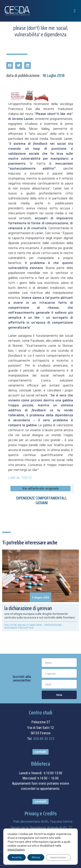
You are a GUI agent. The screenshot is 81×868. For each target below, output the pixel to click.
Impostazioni (58, 857)
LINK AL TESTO (20, 478)
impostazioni (16, 849)
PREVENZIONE (53, 625)
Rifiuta (36, 857)
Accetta (17, 857)
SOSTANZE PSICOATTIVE (19, 628)
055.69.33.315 (44, 739)
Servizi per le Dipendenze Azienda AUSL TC (41, 828)
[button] (75, 11)
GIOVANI (42, 503)
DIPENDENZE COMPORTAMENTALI (41, 498)
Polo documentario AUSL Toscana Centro (43, 822)
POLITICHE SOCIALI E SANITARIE (23, 625)
